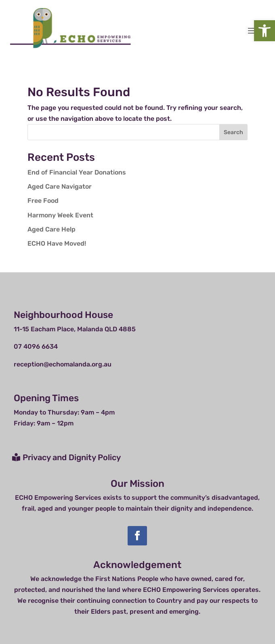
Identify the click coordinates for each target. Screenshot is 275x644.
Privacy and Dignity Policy (72, 457)
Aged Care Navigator (60, 186)
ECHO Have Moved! (57, 243)
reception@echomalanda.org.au (63, 364)
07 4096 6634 (36, 346)
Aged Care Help (51, 229)
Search (233, 132)
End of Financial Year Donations (77, 172)
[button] (265, 31)
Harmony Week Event (60, 215)
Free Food (43, 201)
